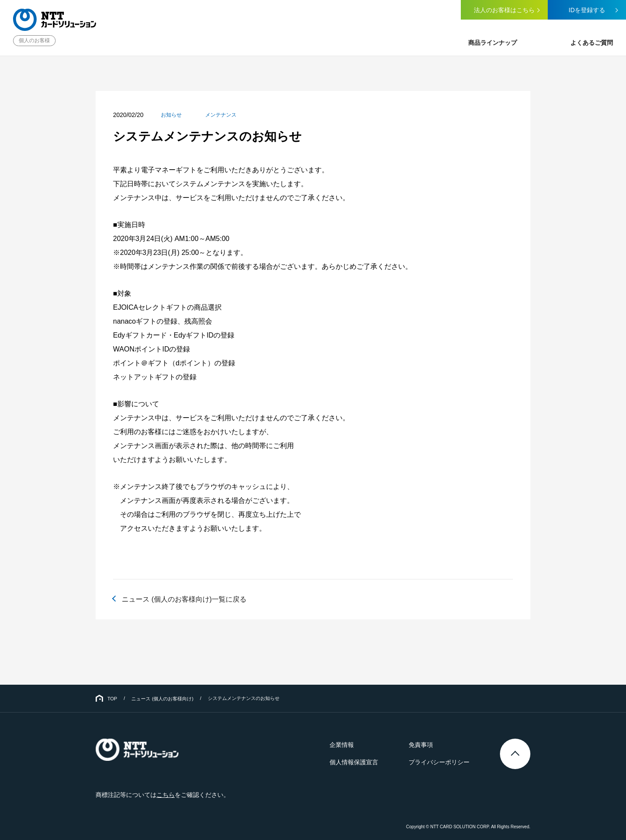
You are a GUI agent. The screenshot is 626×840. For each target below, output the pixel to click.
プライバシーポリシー (439, 762)
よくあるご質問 (592, 43)
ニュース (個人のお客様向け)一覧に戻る (184, 599)
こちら (166, 795)
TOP (112, 699)
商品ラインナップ (493, 43)
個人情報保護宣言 (354, 762)
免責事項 (421, 745)
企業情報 (342, 745)
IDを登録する (587, 10)
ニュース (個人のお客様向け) (162, 699)
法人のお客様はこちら (504, 10)
